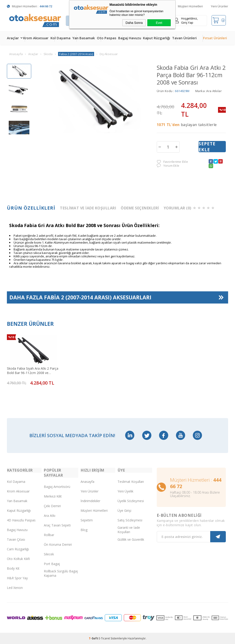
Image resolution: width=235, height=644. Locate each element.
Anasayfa (87, 481)
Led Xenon (15, 587)
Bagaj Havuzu (130, 38)
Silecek (49, 554)
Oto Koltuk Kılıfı (18, 558)
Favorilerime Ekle (172, 162)
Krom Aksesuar (36, 38)
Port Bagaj (52, 563)
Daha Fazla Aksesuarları (80, 298)
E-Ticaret (104, 638)
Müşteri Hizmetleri (190, 6)
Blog (84, 529)
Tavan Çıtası (16, 539)
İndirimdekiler (90, 500)
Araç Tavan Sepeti (57, 525)
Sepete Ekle (207, 147)
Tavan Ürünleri (184, 38)
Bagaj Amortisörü (57, 486)
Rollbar (49, 534)
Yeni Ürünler (220, 6)
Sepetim (87, 520)
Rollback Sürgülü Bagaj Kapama (61, 573)
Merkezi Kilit (53, 496)
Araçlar (13, 38)
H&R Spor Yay (17, 578)
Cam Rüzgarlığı (18, 549)
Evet (159, 23)
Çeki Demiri (52, 505)
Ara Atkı (50, 515)
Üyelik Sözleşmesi (131, 500)
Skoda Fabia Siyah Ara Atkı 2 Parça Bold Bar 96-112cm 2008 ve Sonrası (32, 370)
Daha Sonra (134, 23)
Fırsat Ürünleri (215, 38)
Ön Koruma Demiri (58, 544)
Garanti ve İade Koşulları (129, 529)
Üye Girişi (124, 510)
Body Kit (13, 568)
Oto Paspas (107, 38)
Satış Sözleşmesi (130, 520)
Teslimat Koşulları (131, 481)
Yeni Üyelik (125, 491)
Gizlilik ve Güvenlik (131, 539)
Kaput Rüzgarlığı (157, 38)
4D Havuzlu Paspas (21, 520)
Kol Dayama (60, 38)
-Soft (94, 638)
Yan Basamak (84, 38)
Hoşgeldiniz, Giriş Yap (186, 20)
